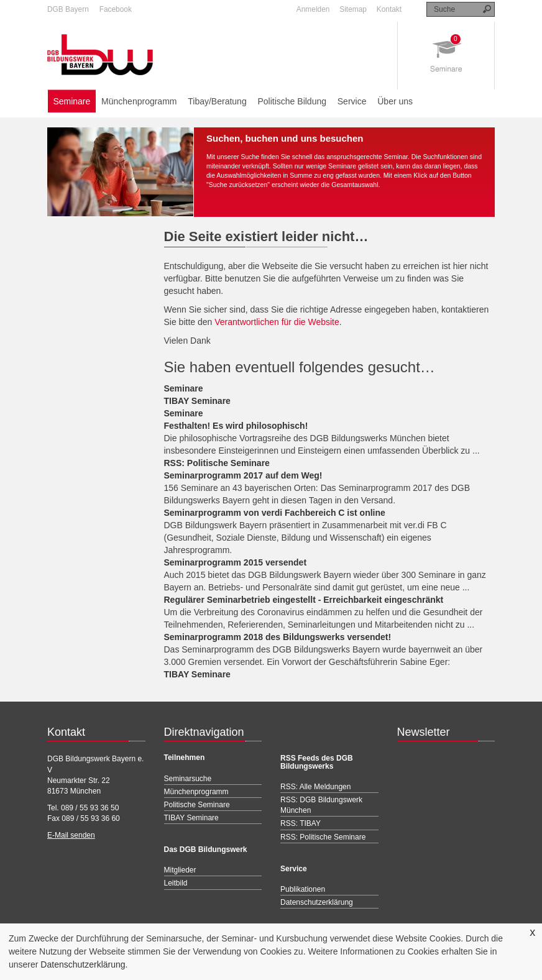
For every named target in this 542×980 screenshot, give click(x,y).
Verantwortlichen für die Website (277, 322)
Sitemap (353, 9)
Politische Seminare (197, 805)
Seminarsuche (188, 779)
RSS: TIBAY (301, 823)
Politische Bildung (292, 101)
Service (352, 101)
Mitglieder (180, 870)
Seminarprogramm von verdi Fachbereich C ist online (275, 513)
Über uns (395, 101)
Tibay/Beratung (217, 101)
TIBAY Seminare (197, 401)
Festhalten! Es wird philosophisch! (236, 426)
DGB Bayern (68, 9)
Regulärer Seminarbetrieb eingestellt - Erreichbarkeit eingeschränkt (304, 600)
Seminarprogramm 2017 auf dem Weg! (243, 475)
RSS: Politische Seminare (217, 463)
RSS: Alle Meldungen (315, 787)
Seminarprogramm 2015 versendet (236, 562)
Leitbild (176, 883)
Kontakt (389, 9)
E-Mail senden (71, 835)
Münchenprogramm (139, 101)
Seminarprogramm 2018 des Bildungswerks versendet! (278, 637)
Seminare (71, 101)
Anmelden (313, 9)
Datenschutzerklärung (83, 964)
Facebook (116, 9)
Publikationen (303, 889)
